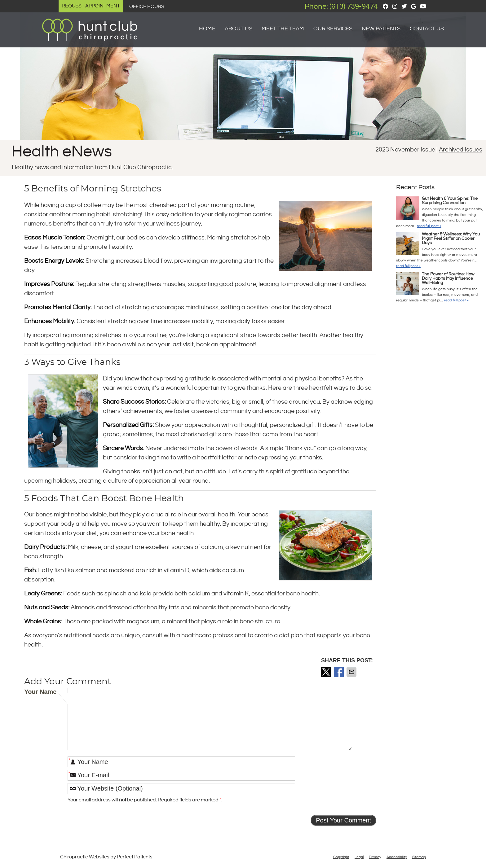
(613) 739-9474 (354, 7)
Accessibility (397, 857)
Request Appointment (91, 6)
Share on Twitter (327, 672)
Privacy (375, 857)
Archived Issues (461, 150)
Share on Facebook (339, 672)
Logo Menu (59, 24)
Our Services (333, 29)
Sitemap (419, 857)
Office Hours (147, 7)
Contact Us (427, 29)
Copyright (341, 857)
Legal (359, 857)
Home (207, 29)
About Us (239, 29)
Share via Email (352, 672)
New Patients (381, 29)
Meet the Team (283, 29)
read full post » (429, 226)
